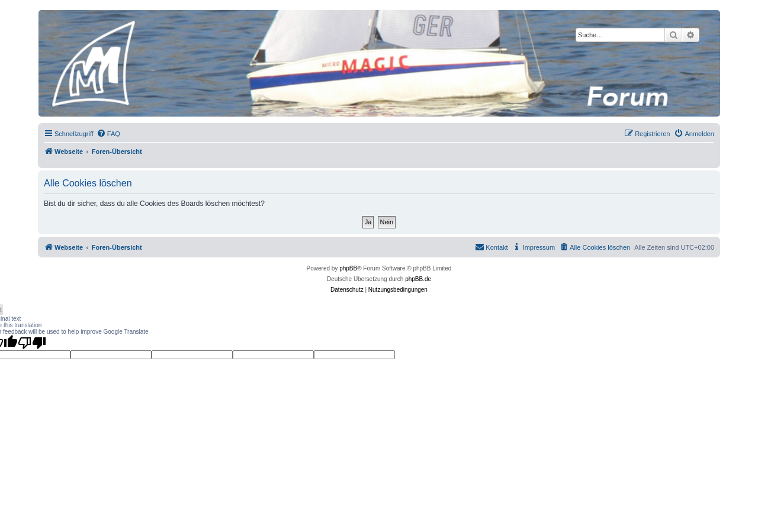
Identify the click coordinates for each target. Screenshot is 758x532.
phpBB (348, 268)
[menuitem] (108, 134)
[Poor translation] (32, 343)
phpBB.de (418, 279)
